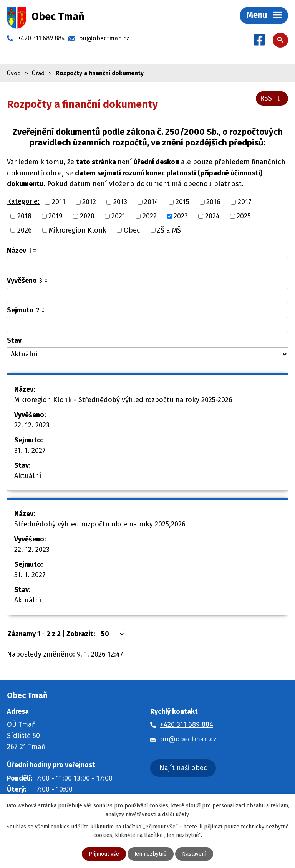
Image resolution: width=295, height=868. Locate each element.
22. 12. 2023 (32, 425)
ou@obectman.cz (188, 739)
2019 (56, 216)
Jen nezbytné (151, 854)
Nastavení (194, 854)
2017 (245, 202)
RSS (272, 98)
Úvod (14, 73)
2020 (87, 216)
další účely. (176, 814)
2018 (24, 216)
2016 (213, 202)
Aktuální (28, 476)
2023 (181, 216)
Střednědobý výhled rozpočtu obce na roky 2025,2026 (100, 524)
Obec (132, 230)
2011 (59, 202)
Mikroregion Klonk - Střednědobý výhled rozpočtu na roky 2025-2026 (123, 400)
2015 (182, 202)
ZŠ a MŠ (169, 230)
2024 (212, 216)
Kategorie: (23, 201)
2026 (25, 230)
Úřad (38, 73)
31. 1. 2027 (30, 451)
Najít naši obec (183, 768)
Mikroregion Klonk (78, 230)
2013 (120, 202)
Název (19, 251)
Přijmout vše (104, 854)
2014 (151, 202)
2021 (118, 216)
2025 (244, 216)
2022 (150, 216)
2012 (89, 202)
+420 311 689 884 (187, 724)
